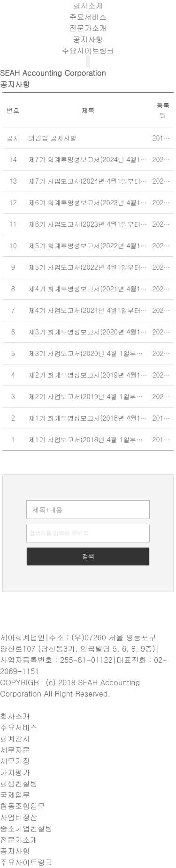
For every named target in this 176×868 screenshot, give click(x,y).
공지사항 (88, 39)
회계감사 (15, 738)
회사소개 (88, 5)
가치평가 (15, 772)
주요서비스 (88, 17)
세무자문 (15, 750)
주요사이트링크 (88, 50)
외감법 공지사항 (53, 138)
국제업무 (15, 795)
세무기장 (15, 761)
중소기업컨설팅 (26, 828)
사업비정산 (19, 817)
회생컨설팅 (19, 783)
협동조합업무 (23, 806)
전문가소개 (88, 28)
